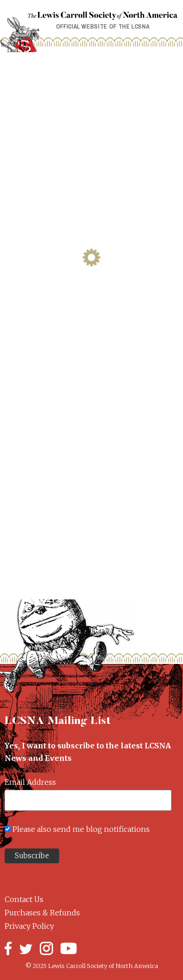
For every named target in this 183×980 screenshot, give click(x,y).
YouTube (69, 948)
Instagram (46, 948)
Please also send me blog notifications (81, 829)
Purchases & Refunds (42, 913)
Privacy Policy (29, 926)
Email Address (30, 782)
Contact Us (24, 899)
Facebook (8, 948)
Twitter (26, 948)
